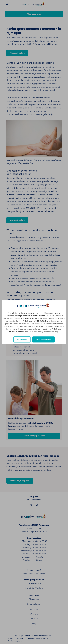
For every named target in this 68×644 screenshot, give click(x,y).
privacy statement (44, 332)
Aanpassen (22, 339)
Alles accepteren (43, 339)
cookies (49, 318)
